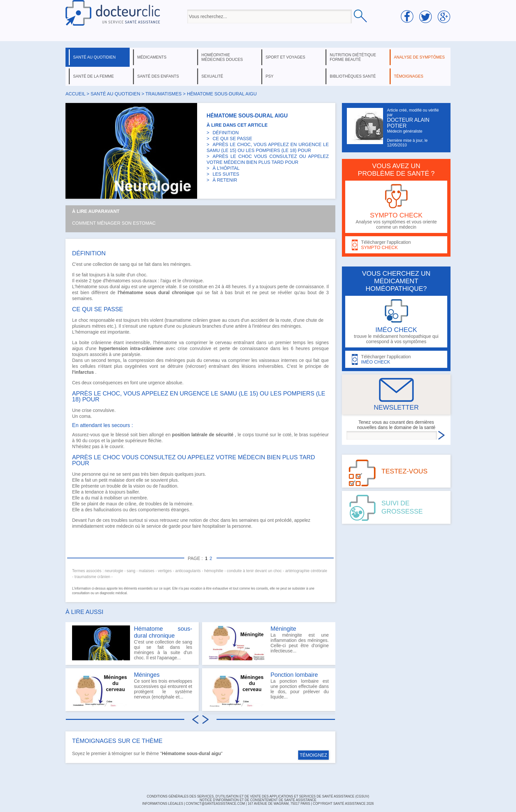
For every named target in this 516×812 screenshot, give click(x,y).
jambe (117, 441)
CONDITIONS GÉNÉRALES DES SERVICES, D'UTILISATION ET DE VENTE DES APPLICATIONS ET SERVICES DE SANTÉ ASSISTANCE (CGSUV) (258, 796)
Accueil (75, 94)
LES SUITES (226, 174)
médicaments (152, 57)
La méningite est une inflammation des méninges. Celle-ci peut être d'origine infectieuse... (269, 643)
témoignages (409, 76)
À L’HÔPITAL (226, 168)
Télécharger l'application (396, 245)
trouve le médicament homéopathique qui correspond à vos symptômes (396, 322)
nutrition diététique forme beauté (353, 57)
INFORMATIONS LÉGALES (163, 804)
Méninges (147, 675)
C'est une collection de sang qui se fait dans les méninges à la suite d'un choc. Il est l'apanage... (132, 643)
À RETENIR (225, 180)
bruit (239, 292)
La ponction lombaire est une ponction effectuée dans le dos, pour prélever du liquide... (269, 689)
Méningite (283, 629)
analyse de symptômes (419, 57)
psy (270, 76)
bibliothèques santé (353, 76)
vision (139, 486)
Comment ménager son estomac (114, 223)
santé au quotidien (94, 57)
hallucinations (107, 510)
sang (124, 264)
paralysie (131, 354)
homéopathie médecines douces (222, 57)
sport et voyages (285, 57)
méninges (180, 264)
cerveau (223, 343)
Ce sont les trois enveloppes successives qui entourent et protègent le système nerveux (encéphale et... (132, 689)
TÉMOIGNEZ (313, 755)
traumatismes (164, 94)
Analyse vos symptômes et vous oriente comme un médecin (396, 207)
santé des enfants (158, 76)
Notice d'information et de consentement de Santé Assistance (258, 800)
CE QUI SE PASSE (232, 139)
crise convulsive (194, 348)
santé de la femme (93, 76)
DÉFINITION (226, 133)
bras (304, 435)
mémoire (183, 504)
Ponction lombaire (294, 675)
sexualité (212, 76)
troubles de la (160, 504)
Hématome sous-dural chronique (163, 632)
